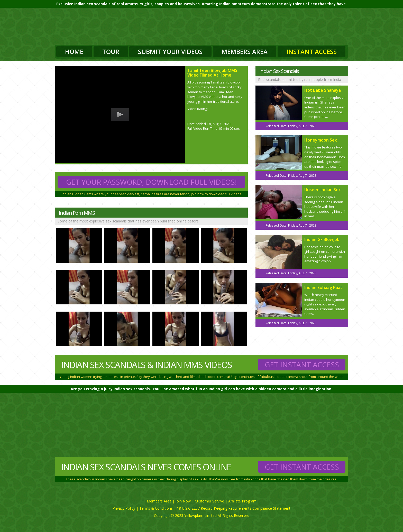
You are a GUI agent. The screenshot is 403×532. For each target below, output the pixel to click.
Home (74, 52)
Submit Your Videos (170, 52)
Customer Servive (209, 501)
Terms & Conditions (156, 508)
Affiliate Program (242, 501)
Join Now (183, 501)
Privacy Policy (124, 508)
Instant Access (312, 52)
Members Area (245, 52)
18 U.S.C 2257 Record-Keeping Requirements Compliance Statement (234, 508)
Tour (111, 52)
